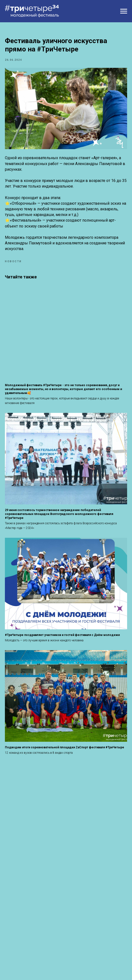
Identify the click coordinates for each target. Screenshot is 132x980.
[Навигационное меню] (124, 11)
